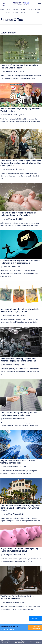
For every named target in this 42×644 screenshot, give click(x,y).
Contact (37, 641)
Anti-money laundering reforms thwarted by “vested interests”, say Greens (20, 310)
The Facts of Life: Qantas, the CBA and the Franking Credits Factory (19, 67)
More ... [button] (35, 618)
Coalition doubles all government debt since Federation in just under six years (20, 262)
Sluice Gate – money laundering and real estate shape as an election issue (19, 414)
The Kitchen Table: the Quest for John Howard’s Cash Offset (17, 597)
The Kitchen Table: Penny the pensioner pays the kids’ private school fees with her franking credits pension (21, 163)
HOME (2, 10)
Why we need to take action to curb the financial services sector (18, 462)
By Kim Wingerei (6, 555)
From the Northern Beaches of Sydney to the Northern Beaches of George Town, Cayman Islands (20, 508)
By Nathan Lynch (6, 315)
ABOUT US (31, 10)
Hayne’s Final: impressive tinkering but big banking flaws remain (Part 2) (19, 550)
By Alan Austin (5, 267)
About (31, 641)
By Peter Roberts (6, 467)
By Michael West (6, 71)
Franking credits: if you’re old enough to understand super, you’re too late (18, 214)
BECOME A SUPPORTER (36, 628)
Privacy (39, 643)
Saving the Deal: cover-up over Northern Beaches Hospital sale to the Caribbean (18, 360)
